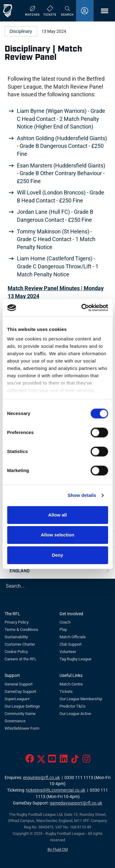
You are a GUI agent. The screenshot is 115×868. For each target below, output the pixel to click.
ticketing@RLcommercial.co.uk (56, 790)
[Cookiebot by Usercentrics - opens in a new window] (82, 308)
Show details (82, 495)
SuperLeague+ (17, 699)
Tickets (66, 691)
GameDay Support (20, 691)
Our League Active (75, 714)
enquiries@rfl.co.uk (41, 778)
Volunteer (68, 652)
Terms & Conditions (21, 630)
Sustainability (16, 637)
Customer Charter (20, 644)
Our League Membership (81, 699)
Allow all (57, 515)
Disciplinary (21, 31)
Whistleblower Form (22, 728)
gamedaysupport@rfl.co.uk (76, 803)
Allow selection (57, 535)
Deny (57, 555)
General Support (19, 684)
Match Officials (73, 637)
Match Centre (71, 684)
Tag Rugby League (75, 659)
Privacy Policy (17, 622)
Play (63, 630)
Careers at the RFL (21, 659)
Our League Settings (22, 706)
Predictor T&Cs (73, 706)
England (20, 570)
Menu (102, 13)
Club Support (71, 644)
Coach (65, 622)
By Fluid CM (58, 849)
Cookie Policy (16, 652)
